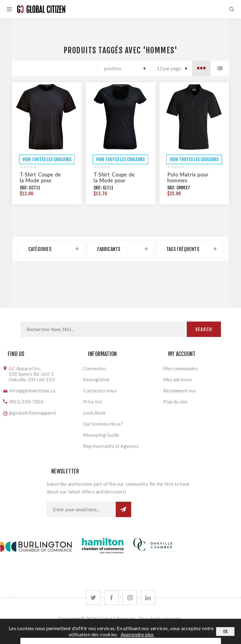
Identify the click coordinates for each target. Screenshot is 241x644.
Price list (92, 402)
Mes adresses (178, 379)
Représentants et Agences (111, 446)
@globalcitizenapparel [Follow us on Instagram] (32, 413)
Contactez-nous (100, 391)
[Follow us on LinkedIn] (148, 598)
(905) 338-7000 (26, 402)
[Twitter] (93, 598)
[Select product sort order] (124, 68)
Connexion (94, 368)
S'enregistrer (97, 379)
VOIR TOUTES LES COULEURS (47, 159)
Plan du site (175, 402)
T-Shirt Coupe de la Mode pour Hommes (40, 180)
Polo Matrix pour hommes (188, 177)
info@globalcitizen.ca (32, 391)
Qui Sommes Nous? (103, 424)
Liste (220, 68)
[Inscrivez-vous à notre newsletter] (81, 509)
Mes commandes (181, 368)
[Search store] (103, 329)
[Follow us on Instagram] (130, 598)
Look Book (94, 413)
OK (225, 632)
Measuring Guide (101, 435)
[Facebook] (112, 598)
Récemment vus (180, 391)
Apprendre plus (137, 634)
